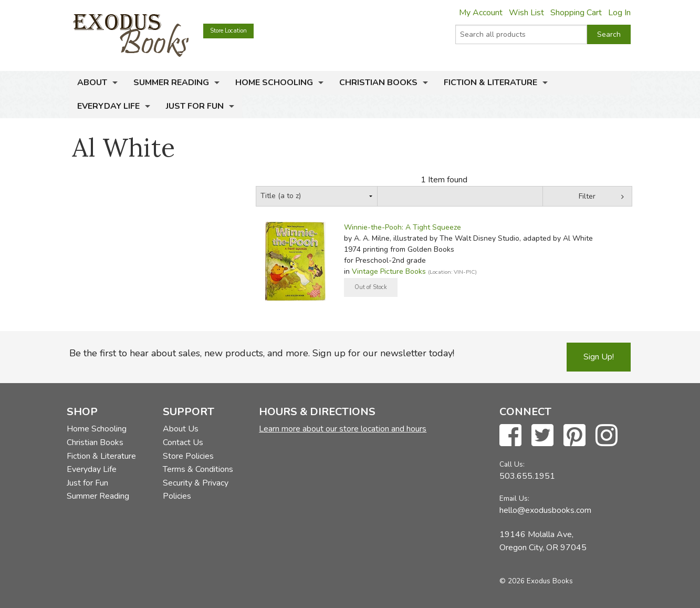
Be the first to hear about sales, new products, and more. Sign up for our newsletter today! (262, 353)
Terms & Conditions (198, 469)
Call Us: (512, 464)
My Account (481, 13)
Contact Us (183, 442)
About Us (181, 429)
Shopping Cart (576, 13)
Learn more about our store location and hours (343, 429)
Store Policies (188, 456)
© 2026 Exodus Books (536, 581)
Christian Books (378, 83)
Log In (619, 13)
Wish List (526, 13)
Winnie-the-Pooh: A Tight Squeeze (403, 227)
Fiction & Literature (490, 83)
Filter (587, 196)
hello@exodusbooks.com (545, 510)
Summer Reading (171, 83)
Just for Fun (195, 106)
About (92, 83)
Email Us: (514, 498)
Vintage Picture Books (389, 271)
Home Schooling (274, 83)
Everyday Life (108, 106)
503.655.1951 (527, 476)
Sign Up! (599, 357)
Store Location (228, 31)
